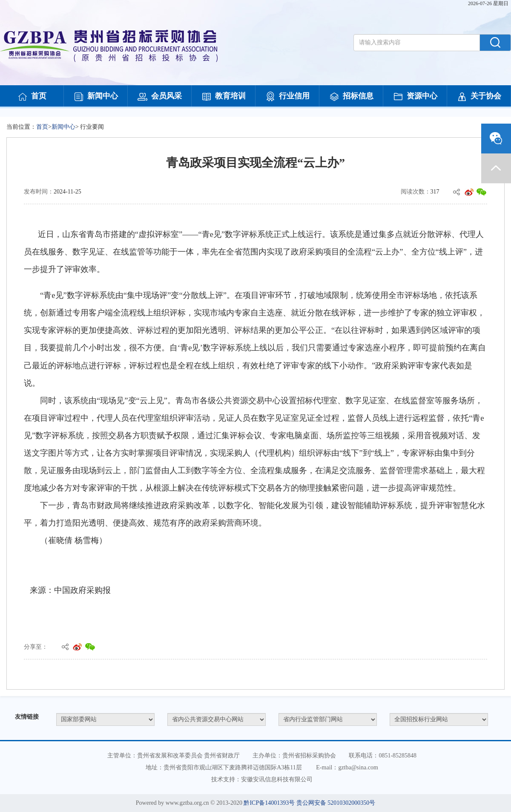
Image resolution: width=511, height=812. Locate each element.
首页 (32, 97)
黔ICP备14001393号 (269, 803)
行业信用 (287, 97)
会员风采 (160, 97)
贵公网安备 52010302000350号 (336, 803)
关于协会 (479, 97)
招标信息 (351, 97)
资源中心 (415, 97)
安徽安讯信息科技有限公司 (277, 779)
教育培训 (224, 97)
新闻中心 (96, 97)
